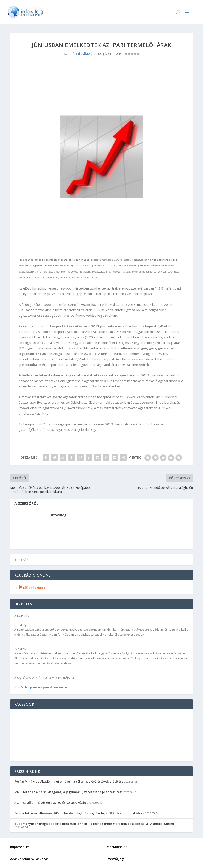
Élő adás (30, 588)
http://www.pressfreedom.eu (47, 687)
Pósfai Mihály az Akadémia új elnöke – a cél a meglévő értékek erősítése (69, 781)
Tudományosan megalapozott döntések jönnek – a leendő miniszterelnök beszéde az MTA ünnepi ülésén (94, 824)
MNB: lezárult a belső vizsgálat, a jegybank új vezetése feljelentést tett (69, 792)
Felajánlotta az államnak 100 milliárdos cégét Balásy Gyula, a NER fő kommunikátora (79, 813)
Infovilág (83, 53)
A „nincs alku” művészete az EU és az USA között (51, 803)
